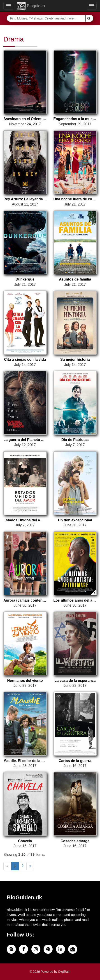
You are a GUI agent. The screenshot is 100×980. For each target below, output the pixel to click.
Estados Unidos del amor (25, 520)
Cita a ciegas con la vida (25, 359)
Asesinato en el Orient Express (25, 119)
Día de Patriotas (75, 440)
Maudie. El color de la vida (25, 761)
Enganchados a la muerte (75, 119)
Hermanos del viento (25, 681)
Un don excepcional (75, 520)
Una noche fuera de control (75, 199)
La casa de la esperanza (75, 681)
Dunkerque (25, 279)
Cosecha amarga (75, 841)
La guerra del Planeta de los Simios (25, 440)
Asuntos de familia (75, 279)
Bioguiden (31, 6)
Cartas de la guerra (75, 761)
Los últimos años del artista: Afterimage (75, 600)
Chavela (25, 841)
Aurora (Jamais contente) (25, 600)
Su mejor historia (75, 359)
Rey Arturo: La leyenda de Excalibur (25, 199)
